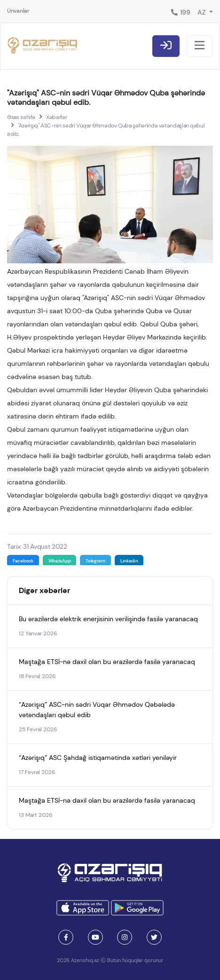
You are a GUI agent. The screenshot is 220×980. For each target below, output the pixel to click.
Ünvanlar (18, 11)
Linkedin (129, 561)
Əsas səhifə (21, 117)
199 (180, 12)
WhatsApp (60, 561)
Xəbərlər (56, 117)
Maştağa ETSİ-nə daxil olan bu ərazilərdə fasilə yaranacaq (107, 662)
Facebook (23, 561)
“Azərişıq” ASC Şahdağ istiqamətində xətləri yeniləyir (98, 758)
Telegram (95, 561)
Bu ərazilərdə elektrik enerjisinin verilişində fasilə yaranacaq (108, 619)
